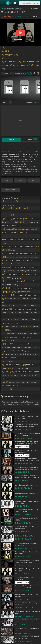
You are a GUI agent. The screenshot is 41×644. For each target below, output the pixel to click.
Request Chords (22, 447)
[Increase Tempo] (12, 73)
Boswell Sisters (22, 9)
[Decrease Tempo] (3, 73)
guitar (5, 102)
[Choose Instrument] (11, 102)
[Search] (38, 3)
